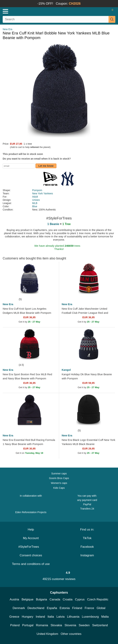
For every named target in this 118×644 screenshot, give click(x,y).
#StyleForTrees (31, 547)
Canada (55, 599)
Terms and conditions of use (31, 564)
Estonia (65, 608)
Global (101, 608)
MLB (35, 203)
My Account (31, 538)
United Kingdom (47, 634)
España (52, 608)
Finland (77, 608)
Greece (14, 617)
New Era (7, 29)
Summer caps (59, 473)
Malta (105, 617)
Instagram (87, 555)
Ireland (40, 617)
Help (31, 530)
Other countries (71, 634)
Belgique (27, 599)
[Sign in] (98, 11)
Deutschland (36, 608)
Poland (15, 625)
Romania (42, 625)
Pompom (37, 190)
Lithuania (73, 617)
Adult (35, 197)
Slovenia (70, 625)
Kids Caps (59, 488)
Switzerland (100, 625)
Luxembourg (90, 617)
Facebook (87, 547)
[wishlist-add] (51, 292)
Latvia (60, 617)
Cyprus (80, 599)
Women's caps (59, 483)
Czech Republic (98, 599)
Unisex (36, 200)
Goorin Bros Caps (59, 478)
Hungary (27, 617)
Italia (51, 617)
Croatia (68, 599)
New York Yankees (42, 193)
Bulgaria (41, 599)
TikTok (87, 538)
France (89, 608)
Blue (35, 206)
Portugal (28, 625)
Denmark (19, 608)
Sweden (84, 625)
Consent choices (31, 555)
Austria (14, 599)
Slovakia (56, 625)
